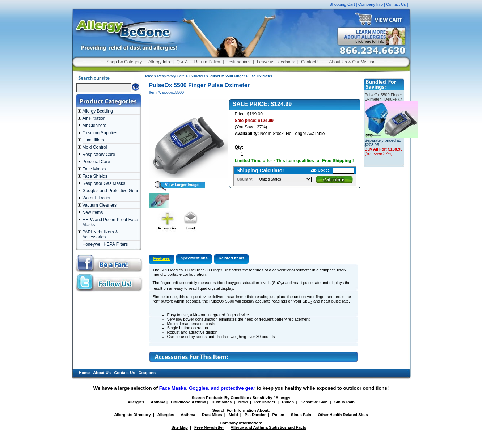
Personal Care (96, 162)
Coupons (147, 373)
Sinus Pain (344, 402)
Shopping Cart (342, 4)
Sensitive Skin (314, 402)
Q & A (182, 62)
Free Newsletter (209, 427)
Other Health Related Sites (343, 415)
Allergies (136, 402)
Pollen (288, 402)
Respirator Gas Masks (104, 183)
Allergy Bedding (98, 111)
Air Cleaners (94, 126)
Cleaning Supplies (100, 133)
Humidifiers (93, 140)
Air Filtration (94, 118)
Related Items (232, 258)
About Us (102, 373)
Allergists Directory (132, 415)
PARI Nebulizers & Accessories (100, 234)
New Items (93, 212)
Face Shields (95, 176)
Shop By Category (124, 62)
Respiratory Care (99, 155)
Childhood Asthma (188, 402)
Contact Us (396, 4)
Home (149, 76)
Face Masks (94, 169)
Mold (243, 402)
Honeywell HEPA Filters (105, 244)
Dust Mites (222, 402)
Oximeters (197, 76)
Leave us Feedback (276, 62)
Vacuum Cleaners (100, 205)
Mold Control (95, 147)
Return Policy (207, 62)
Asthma (158, 402)
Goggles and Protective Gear (111, 191)
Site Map (180, 427)
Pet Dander (265, 402)
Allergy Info (159, 62)
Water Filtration (97, 198)
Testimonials (238, 62)
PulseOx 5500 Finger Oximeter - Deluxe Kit (384, 97)
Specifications (194, 258)
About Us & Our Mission (352, 62)
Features (162, 258)
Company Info (371, 4)
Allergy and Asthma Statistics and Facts (268, 427)
